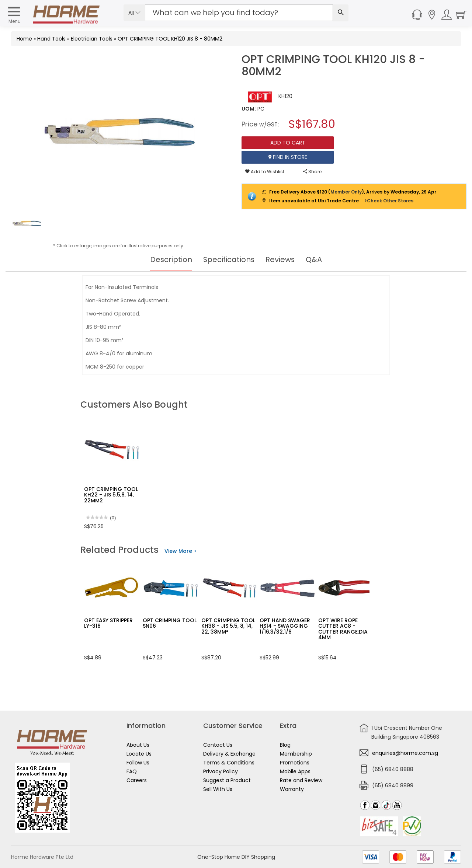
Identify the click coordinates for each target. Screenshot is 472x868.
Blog (285, 745)
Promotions (295, 763)
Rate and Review (301, 780)
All (134, 13)
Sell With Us (218, 789)
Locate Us (139, 754)
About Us (138, 745)
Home (24, 39)
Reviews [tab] (281, 259)
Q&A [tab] (315, 259)
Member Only (346, 192)
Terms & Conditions (229, 763)
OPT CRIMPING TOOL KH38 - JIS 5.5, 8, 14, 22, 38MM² (228, 626)
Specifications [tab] (229, 259)
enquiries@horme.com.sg (405, 753)
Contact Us (218, 745)
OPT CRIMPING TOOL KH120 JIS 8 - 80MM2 (170, 39)
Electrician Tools (92, 39)
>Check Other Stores (389, 201)
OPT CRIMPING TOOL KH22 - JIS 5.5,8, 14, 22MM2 (111, 495)
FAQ (132, 771)
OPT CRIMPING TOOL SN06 (170, 623)
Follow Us (138, 763)
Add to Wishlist (265, 172)
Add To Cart (288, 143)
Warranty (292, 789)
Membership (296, 754)
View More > (181, 551)
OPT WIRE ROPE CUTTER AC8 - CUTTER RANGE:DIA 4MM (343, 629)
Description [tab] (171, 259)
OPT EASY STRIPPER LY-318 (108, 623)
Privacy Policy (221, 771)
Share (312, 172)
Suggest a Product (227, 780)
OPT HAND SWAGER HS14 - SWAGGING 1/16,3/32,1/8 (285, 626)
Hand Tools (51, 39)
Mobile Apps (295, 771)
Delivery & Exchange (229, 754)
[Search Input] (239, 13)
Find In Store (288, 157)
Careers (137, 780)
